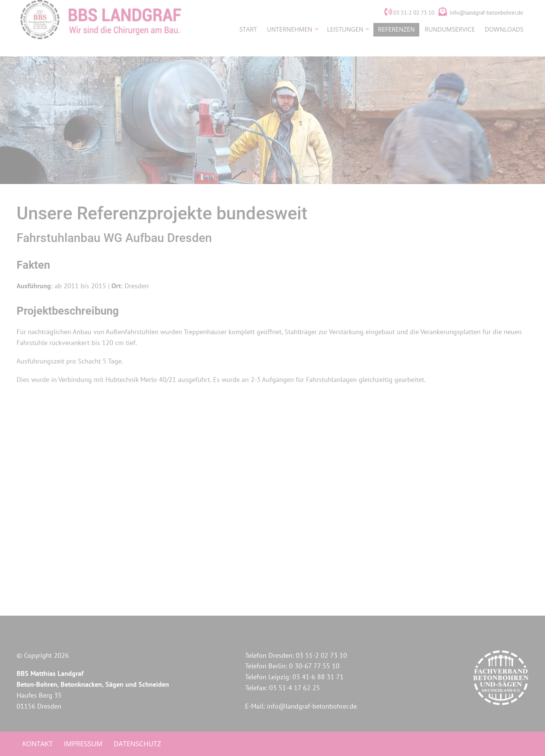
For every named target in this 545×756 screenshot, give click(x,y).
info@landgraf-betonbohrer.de (486, 28)
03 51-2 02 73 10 (409, 28)
